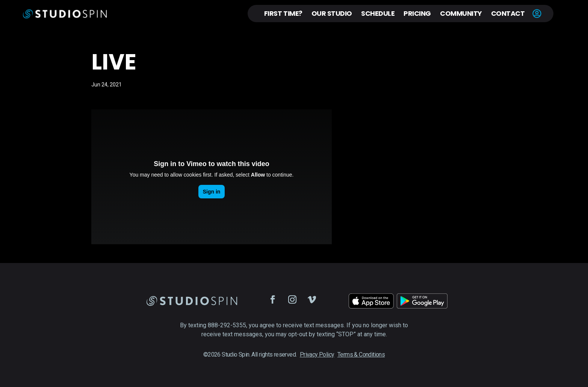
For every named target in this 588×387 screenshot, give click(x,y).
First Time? (283, 13)
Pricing (417, 13)
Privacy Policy (317, 354)
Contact (508, 13)
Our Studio (332, 13)
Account (537, 14)
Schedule (378, 13)
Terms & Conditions (361, 354)
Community (461, 13)
